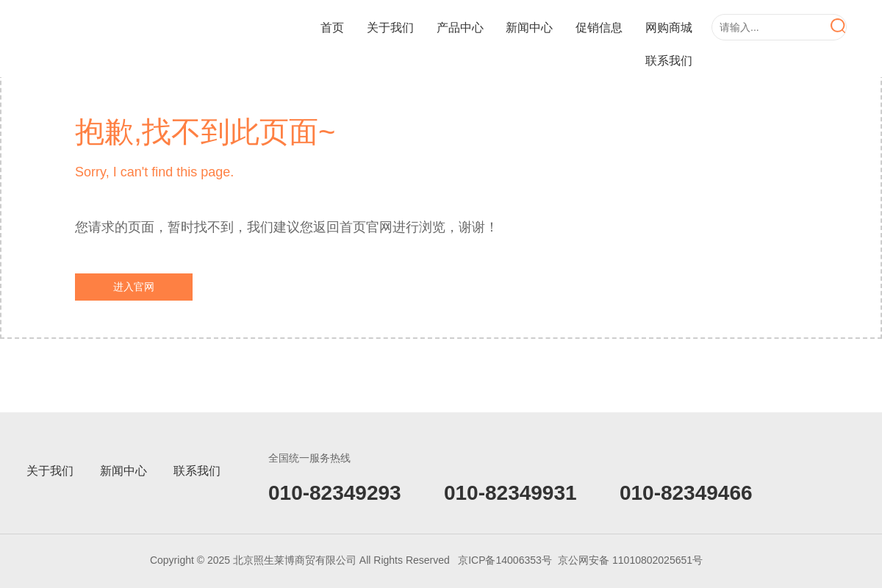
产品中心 (460, 28)
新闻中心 (529, 28)
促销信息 (599, 28)
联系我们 (669, 61)
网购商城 (669, 28)
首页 (332, 28)
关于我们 (390, 28)
